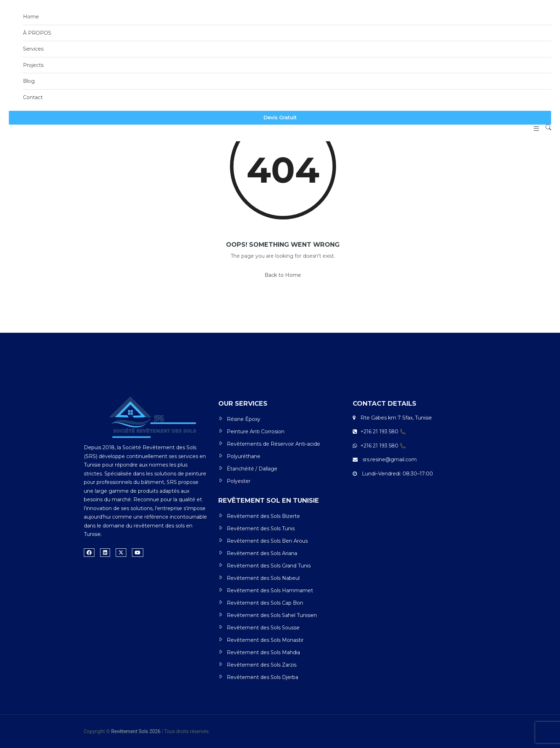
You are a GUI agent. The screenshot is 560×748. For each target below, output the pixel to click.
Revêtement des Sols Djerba (262, 677)
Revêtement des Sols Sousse (263, 628)
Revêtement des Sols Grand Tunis (269, 566)
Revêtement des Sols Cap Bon (265, 603)
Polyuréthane (244, 456)
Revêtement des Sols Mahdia (263, 652)
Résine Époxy (244, 419)
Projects (33, 65)
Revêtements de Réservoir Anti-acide (273, 444)
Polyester (239, 481)
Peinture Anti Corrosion (256, 432)
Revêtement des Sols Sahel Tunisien (272, 615)
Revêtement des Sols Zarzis (262, 665)
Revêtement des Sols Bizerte (263, 516)
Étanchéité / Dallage (252, 469)
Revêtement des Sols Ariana (262, 553)
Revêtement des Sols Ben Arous (267, 541)
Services (33, 49)
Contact (33, 97)
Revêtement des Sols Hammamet (270, 590)
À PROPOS (37, 33)
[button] (534, 129)
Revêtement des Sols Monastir (265, 640)
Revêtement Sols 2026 (136, 731)
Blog (29, 81)
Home (31, 17)
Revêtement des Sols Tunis (261, 529)
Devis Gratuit (280, 118)
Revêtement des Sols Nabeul (263, 578)
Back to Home (283, 275)
